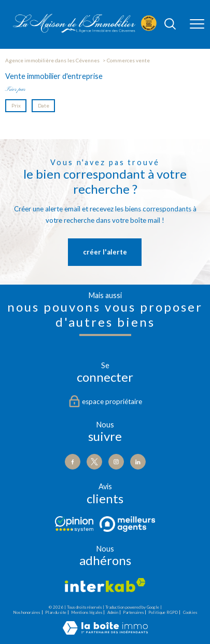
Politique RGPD (163, 612)
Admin (113, 612)
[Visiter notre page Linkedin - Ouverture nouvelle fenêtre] (138, 462)
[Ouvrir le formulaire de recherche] (170, 25)
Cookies (190, 613)
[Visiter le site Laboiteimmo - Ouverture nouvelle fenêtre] (105, 632)
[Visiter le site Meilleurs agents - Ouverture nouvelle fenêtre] (128, 524)
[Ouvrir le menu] (197, 24)
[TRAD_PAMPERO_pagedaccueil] (85, 31)
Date (43, 106)
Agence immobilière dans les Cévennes (52, 60)
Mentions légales (87, 612)
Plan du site (56, 612)
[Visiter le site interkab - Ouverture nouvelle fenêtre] (105, 585)
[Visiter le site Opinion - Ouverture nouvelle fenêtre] (74, 524)
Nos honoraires (26, 612)
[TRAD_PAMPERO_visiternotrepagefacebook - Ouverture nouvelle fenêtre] (73, 462)
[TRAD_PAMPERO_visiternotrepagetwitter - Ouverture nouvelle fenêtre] (94, 462)
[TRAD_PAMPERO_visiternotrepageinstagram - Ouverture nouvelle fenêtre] (116, 462)
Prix (16, 106)
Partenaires (133, 612)
